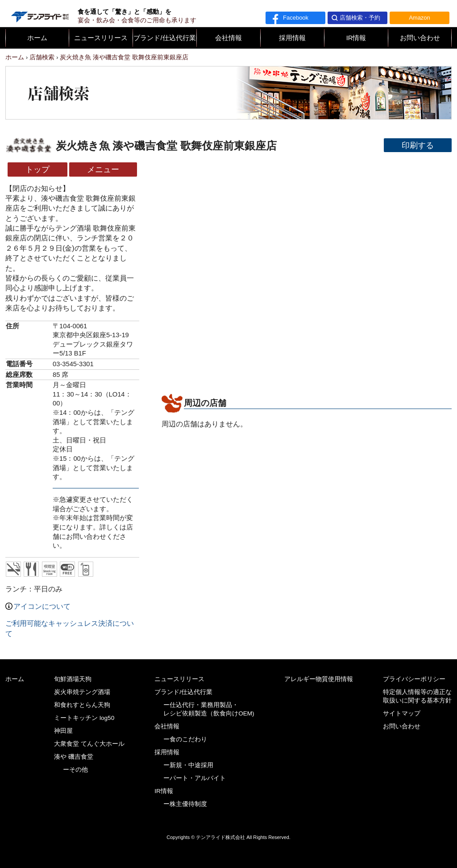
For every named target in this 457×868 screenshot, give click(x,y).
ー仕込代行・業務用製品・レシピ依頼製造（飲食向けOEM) (209, 709)
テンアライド (39, 13)
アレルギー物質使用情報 (319, 679)
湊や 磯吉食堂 (74, 757)
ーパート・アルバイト (195, 778)
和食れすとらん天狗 (82, 705)
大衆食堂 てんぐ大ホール (89, 744)
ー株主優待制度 (185, 804)
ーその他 (75, 770)
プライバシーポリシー (414, 679)
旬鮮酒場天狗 (73, 679)
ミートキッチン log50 (84, 718)
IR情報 (356, 38)
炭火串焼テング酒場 (82, 692)
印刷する (418, 145)
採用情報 (292, 38)
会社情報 (228, 38)
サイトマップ (402, 713)
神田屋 (63, 731)
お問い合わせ (420, 38)
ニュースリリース (101, 38)
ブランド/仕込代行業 (164, 38)
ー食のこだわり (185, 739)
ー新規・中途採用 (188, 765)
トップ (37, 169)
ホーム (37, 38)
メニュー (103, 169)
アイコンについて (38, 606)
